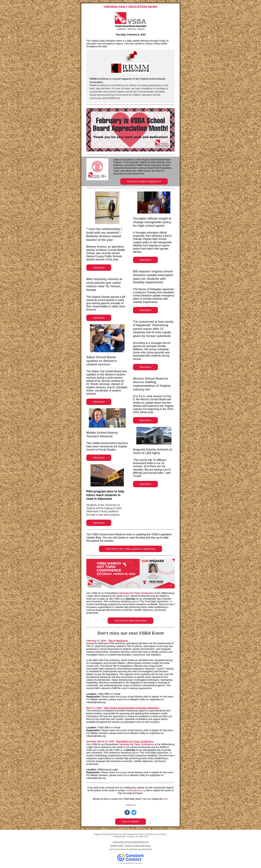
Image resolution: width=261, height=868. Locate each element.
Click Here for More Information (131, 621)
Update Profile (116, 846)
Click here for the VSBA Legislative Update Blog (130, 549)
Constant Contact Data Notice (138, 846)
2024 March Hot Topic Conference (135, 741)
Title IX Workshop (118, 641)
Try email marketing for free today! (131, 863)
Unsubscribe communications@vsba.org (131, 842)
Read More (99, 268)
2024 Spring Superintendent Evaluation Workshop (131, 708)
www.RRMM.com (111, 98)
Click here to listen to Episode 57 (144, 181)
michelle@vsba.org (136, 790)
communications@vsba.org (129, 849)
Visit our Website (131, 822)
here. (166, 799)
